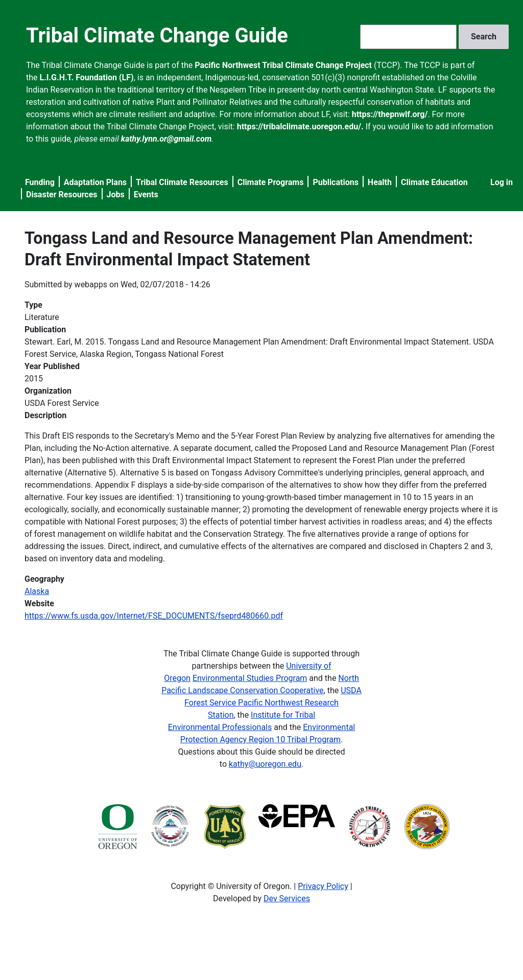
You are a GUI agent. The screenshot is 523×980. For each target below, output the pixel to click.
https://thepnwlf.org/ (390, 114)
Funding (40, 182)
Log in (502, 182)
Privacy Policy (323, 886)
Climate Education (434, 182)
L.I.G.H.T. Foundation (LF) (87, 77)
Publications (336, 182)
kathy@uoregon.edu (265, 764)
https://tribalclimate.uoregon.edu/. (300, 127)
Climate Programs (271, 182)
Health (380, 182)
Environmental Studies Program (250, 678)
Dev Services (287, 898)
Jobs (116, 195)
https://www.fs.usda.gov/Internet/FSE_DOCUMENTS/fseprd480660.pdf (154, 616)
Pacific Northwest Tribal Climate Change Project (283, 65)
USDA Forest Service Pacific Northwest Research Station (273, 703)
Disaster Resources (62, 195)
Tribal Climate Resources (182, 182)
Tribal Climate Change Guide (157, 36)
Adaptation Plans (95, 182)
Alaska (37, 591)
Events (146, 195)
